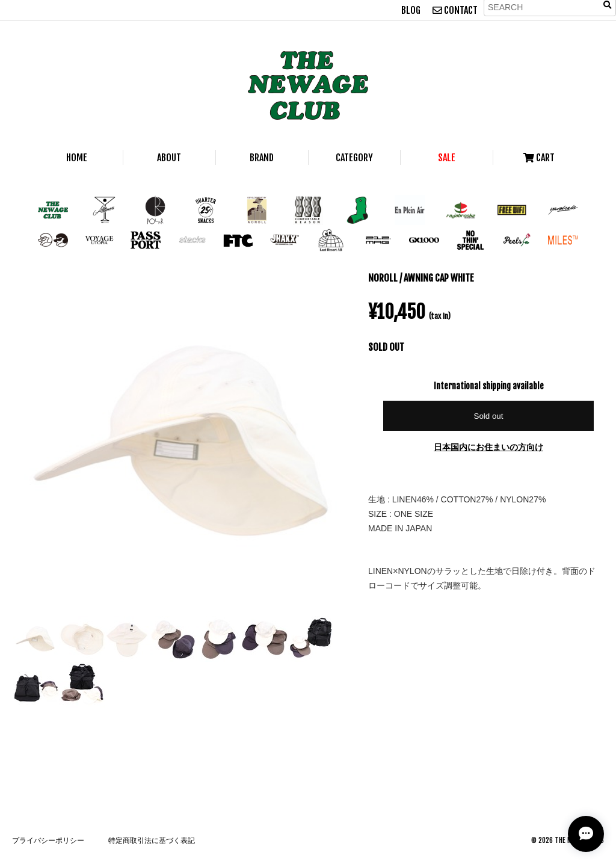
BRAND (262, 158)
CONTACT (455, 10)
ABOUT (169, 158)
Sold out (489, 416)
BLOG (411, 10)
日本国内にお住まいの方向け (488, 447)
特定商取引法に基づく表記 (152, 840)
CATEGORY (354, 158)
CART (539, 158)
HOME (77, 158)
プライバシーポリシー (48, 840)
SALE (447, 158)
